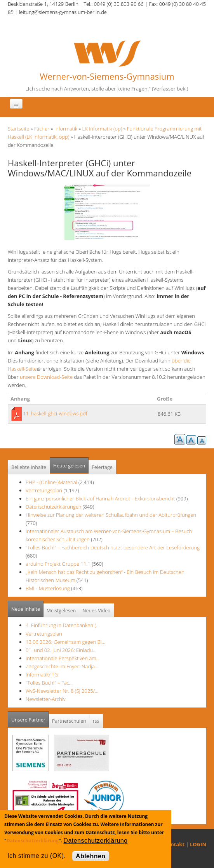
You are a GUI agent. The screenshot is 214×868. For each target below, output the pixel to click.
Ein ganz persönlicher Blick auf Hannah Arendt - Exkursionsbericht (100, 498)
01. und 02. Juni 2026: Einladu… (61, 650)
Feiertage (102, 467)
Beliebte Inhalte (29, 467)
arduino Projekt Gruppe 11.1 (58, 564)
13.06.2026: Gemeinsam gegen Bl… (65, 642)
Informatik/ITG (42, 675)
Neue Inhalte (26, 609)
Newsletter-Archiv (46, 699)
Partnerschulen (69, 721)
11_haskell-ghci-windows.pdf (55, 413)
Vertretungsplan (44, 490)
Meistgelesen (61, 611)
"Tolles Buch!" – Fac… (49, 683)
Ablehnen (91, 856)
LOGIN (198, 844)
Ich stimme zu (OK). (37, 856)
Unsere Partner (30, 717)
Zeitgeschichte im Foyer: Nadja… (62, 666)
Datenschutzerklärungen (53, 507)
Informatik (66, 129)
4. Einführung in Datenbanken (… (63, 625)
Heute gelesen (69, 466)
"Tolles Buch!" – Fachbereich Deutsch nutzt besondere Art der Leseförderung (113, 547)
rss (96, 721)
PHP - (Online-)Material (51, 482)
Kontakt (174, 844)
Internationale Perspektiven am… (63, 658)
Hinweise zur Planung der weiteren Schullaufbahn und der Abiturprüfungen (111, 515)
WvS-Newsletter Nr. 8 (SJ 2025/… (62, 691)
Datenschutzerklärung (33, 841)
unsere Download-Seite (46, 377)
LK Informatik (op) (102, 129)
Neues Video (96, 611)
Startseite (18, 129)
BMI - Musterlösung (48, 588)
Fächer (42, 129)
